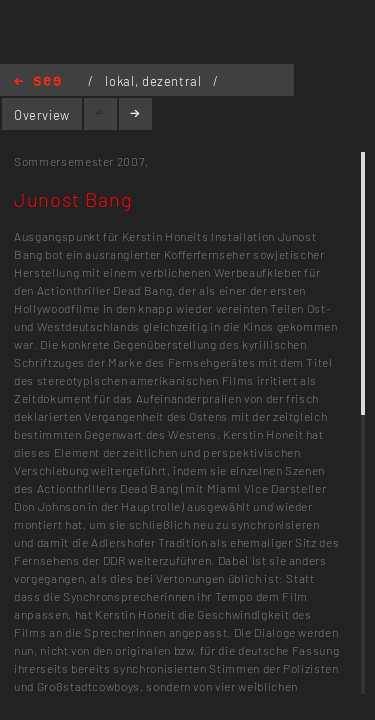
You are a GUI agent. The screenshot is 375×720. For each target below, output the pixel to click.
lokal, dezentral (155, 81)
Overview (42, 115)
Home (37, 82)
